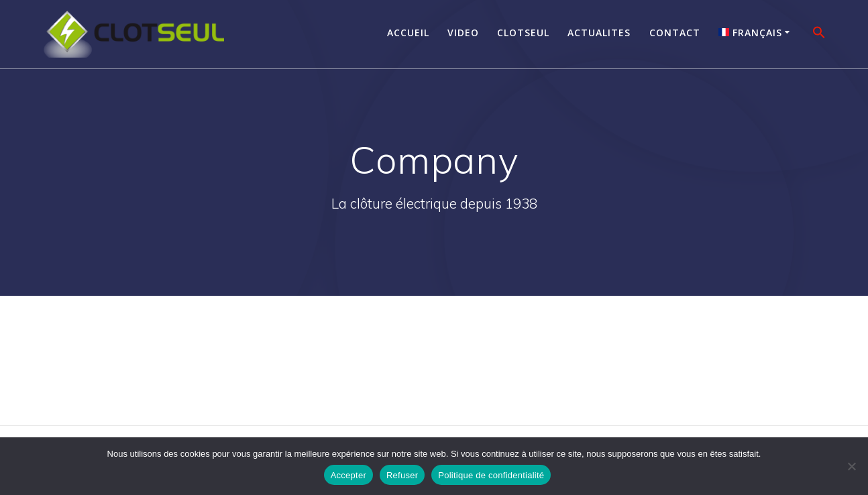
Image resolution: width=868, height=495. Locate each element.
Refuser (402, 475)
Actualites (599, 33)
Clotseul (523, 33)
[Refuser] (851, 466)
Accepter (348, 475)
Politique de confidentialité (491, 475)
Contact (675, 33)
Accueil (408, 33)
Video (463, 33)
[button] (819, 34)
